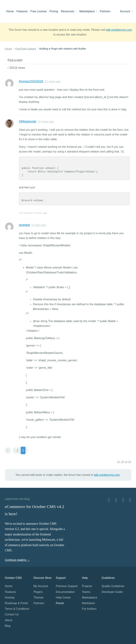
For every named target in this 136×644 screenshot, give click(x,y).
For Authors (89, 609)
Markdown (88, 603)
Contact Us (12, 614)
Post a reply (15, 60)
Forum (8, 49)
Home (10, 11)
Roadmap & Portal (16, 603)
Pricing (54, 11)
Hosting (10, 598)
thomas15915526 (31, 81)
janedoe (25, 225)
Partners (105, 11)
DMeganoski (28, 121)
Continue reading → (17, 560)
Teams (86, 592)
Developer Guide (112, 592)
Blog (8, 626)
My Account (41, 586)
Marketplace (88, 11)
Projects (87, 586)
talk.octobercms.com (119, 30)
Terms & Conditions (17, 609)
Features (22, 11)
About (9, 620)
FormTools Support (26, 49)
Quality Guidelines (113, 586)
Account (126, 11)
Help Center (63, 598)
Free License (39, 11)
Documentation (65, 592)
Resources (69, 11)
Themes (39, 598)
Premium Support (67, 586)
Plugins (38, 592)
